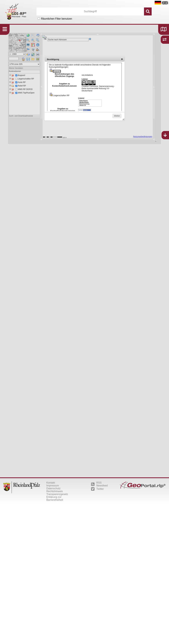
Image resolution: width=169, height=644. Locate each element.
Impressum (53, 486)
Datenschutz (53, 488)
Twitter (97, 489)
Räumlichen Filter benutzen (57, 19)
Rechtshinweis (55, 491)
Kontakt (51, 483)
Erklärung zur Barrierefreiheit (55, 498)
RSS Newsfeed (99, 484)
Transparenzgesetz (57, 494)
